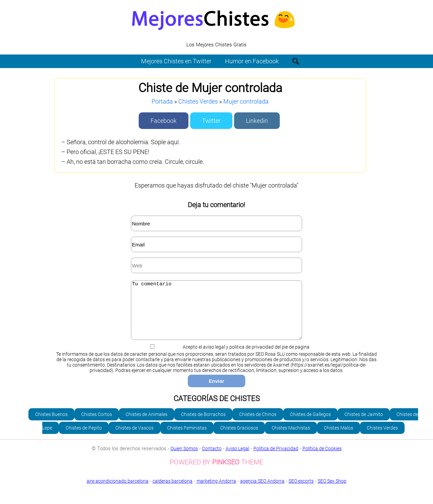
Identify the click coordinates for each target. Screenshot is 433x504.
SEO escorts (301, 491)
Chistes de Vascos (134, 438)
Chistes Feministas (187, 438)
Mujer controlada (246, 101)
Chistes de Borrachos (203, 424)
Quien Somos (184, 459)
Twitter (211, 121)
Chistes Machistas (291, 438)
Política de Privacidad (276, 459)
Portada (162, 101)
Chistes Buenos (51, 424)
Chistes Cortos (97, 424)
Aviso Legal (237, 459)
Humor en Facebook (252, 61)
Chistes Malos (338, 438)
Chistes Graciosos (239, 438)
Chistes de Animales (146, 424)
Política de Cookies (322, 459)
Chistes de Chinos (258, 424)
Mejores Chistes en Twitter (176, 61)
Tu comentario (216, 315)
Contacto (212, 459)
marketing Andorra (216, 491)
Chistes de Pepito (84, 438)
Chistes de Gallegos (310, 424)
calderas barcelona (173, 491)
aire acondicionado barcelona (118, 491)
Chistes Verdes (198, 101)
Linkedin (257, 121)
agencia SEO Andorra (262, 491)
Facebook (164, 121)
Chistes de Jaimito (364, 424)
